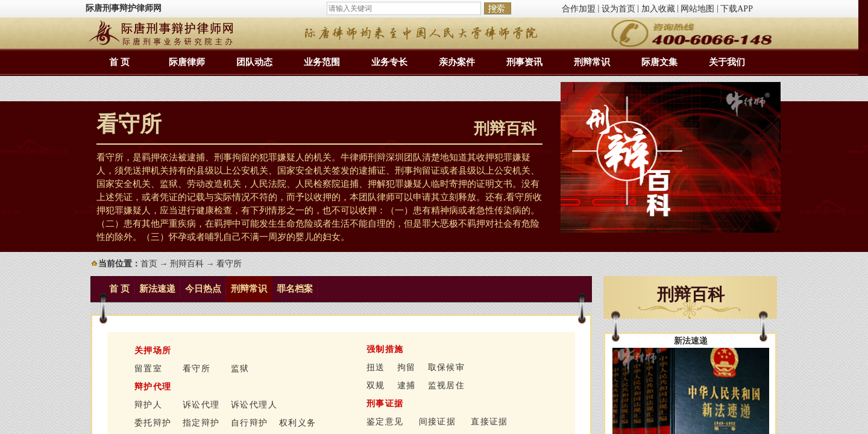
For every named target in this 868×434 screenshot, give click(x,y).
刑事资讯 (524, 62)
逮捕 (407, 385)
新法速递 (157, 289)
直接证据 (489, 422)
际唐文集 (659, 62)
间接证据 (438, 422)
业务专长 (389, 62)
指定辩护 (201, 423)
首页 (149, 264)
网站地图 (697, 9)
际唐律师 (187, 62)
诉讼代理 (201, 405)
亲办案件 (457, 62)
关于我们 (727, 62)
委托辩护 (153, 423)
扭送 (376, 367)
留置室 (148, 369)
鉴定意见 (385, 422)
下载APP (737, 9)
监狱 (240, 369)
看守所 (197, 369)
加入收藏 (658, 9)
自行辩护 (250, 423)
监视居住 (447, 385)
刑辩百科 (187, 264)
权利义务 (298, 423)
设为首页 (618, 9)
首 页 (119, 62)
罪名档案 (295, 289)
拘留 (407, 367)
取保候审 (447, 367)
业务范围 (322, 62)
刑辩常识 (592, 62)
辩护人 (148, 405)
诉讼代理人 (254, 405)
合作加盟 (579, 9)
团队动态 (254, 62)
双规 (376, 385)
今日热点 (203, 289)
